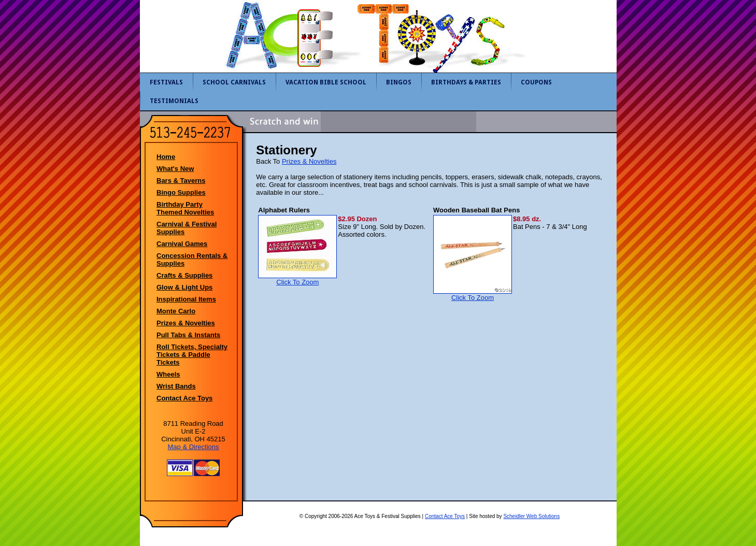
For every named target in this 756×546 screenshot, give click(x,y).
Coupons (536, 82)
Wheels (168, 374)
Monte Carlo (176, 311)
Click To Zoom (297, 279)
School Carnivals (234, 82)
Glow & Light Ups (184, 287)
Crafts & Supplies (184, 275)
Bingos (399, 82)
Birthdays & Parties (466, 82)
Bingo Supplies (181, 192)
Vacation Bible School (326, 82)
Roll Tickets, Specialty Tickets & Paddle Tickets (192, 355)
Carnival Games (182, 244)
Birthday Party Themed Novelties (185, 208)
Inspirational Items (186, 299)
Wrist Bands (176, 386)
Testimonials (174, 101)
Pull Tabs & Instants (188, 335)
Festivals (166, 82)
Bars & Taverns (181, 181)
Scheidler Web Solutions (531, 516)
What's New (175, 169)
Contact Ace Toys (184, 398)
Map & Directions (194, 447)
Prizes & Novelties (186, 323)
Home (166, 157)
